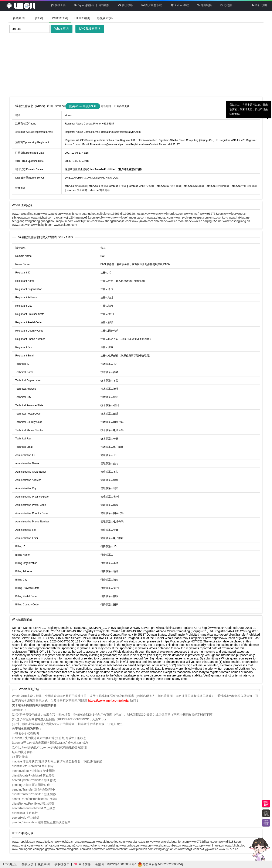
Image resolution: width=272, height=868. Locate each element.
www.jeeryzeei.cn (236, 214)
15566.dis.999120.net (125, 214)
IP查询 (118, 186)
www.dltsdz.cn (45, 842)
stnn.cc (60, 106)
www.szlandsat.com (160, 217)
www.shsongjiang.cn (237, 221)
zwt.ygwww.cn (209, 849)
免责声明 (44, 864)
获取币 (266, 804)
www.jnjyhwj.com (42, 217)
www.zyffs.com (71, 214)
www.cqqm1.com (71, 845)
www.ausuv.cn (21, 225)
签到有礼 (266, 813)
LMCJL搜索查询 (90, 29)
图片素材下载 (152, 5)
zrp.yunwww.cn (85, 842)
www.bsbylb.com (42, 225)
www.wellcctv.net (117, 849)
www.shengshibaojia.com (114, 221)
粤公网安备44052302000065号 (161, 864)
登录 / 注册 (260, 5)
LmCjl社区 (10, 864)
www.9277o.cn (229, 849)
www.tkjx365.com (85, 221)
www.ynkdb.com (142, 221)
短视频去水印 (105, 18)
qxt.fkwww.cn (105, 217)
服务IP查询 (218, 186)
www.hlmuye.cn (214, 845)
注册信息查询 (244, 186)
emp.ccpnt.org (219, 217)
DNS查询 (194, 186)
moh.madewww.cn (190, 221)
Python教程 (180, 5)
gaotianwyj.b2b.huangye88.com (75, 217)
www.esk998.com (66, 225)
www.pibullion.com (141, 849)
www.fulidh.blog (235, 845)
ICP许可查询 (169, 186)
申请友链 (82, 864)
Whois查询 (62, 29)
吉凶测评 (100, 190)
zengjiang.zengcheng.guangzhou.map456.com (42, 221)
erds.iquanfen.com (176, 842)
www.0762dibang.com (204, 842)
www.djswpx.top (192, 845)
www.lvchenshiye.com (97, 845)
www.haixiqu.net (240, 217)
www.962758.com (212, 214)
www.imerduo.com (171, 214)
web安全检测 (142, 186)
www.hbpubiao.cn (23, 842)
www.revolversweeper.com (191, 217)
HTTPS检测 (82, 18)
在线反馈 (27, 864)
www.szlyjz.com (188, 849)
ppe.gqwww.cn (49, 849)
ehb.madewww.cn (165, 221)
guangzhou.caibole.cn (96, 214)
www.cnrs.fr (192, 214)
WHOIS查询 (60, 18)
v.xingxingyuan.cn (166, 849)
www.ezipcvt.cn (51, 214)
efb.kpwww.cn (21, 217)
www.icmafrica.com (46, 845)
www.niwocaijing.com (26, 214)
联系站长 (266, 823)
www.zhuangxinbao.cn (166, 845)
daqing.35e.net (213, 221)
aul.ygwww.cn (150, 214)
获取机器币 (62, 864)
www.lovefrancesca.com (130, 217)
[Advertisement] (136, 65)
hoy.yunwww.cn (140, 845)
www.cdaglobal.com (72, 849)
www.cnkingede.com (25, 849)
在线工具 (58, 5)
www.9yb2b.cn (65, 842)
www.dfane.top (135, 842)
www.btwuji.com (22, 845)
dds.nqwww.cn (96, 849)
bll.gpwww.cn (121, 845)
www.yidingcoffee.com (110, 842)
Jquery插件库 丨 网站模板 (92, 5)
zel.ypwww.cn (155, 842)
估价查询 (77, 190)
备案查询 (19, 18)
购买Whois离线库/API (83, 106)
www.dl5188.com (230, 842)
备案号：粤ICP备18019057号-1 (116, 864)
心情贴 (226, 5)
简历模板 (126, 5)
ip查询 (39, 18)
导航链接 (205, 5)
